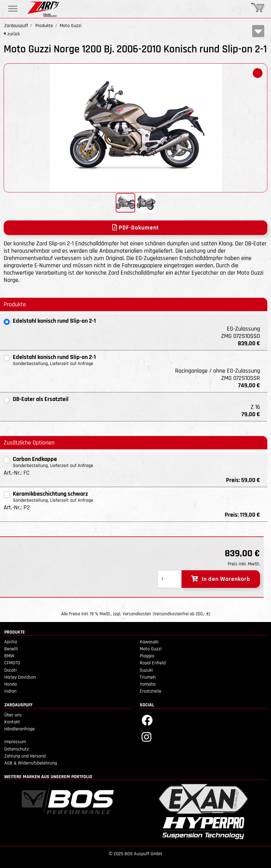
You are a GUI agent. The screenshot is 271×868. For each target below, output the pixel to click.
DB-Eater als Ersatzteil (41, 399)
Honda (11, 684)
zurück (14, 34)
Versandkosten (137, 614)
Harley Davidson (20, 677)
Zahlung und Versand (25, 756)
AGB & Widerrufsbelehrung (31, 763)
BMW (9, 656)
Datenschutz (17, 749)
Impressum (15, 742)
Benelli (11, 649)
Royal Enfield (153, 663)
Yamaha (148, 684)
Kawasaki (149, 642)
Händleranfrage (19, 729)
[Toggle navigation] (13, 9)
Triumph (148, 677)
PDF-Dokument (136, 228)
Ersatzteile (151, 691)
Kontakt (12, 722)
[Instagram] (146, 737)
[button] (258, 73)
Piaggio (147, 656)
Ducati (11, 670)
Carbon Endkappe (35, 459)
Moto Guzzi (151, 649)
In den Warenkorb (221, 579)
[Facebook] (147, 720)
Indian (10, 691)
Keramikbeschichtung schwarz (50, 494)
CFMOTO (12, 663)
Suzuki (146, 670)
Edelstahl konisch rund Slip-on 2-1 (54, 321)
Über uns (13, 715)
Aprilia (11, 642)
